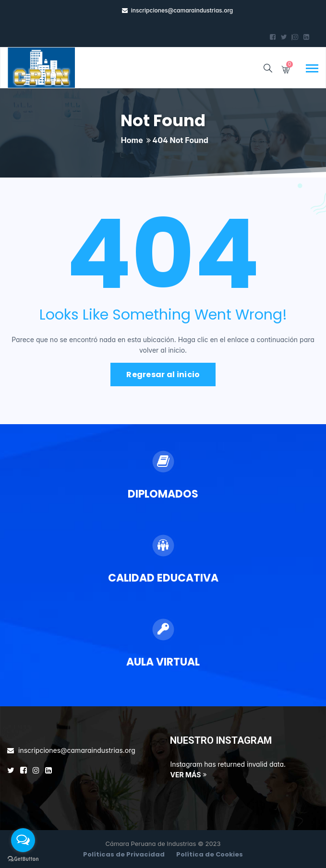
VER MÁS (186, 775)
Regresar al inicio (163, 375)
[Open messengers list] (23, 840)
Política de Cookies (210, 854)
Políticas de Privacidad (124, 854)
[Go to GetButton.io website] (23, 858)
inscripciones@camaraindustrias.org (182, 10)
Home (132, 140)
